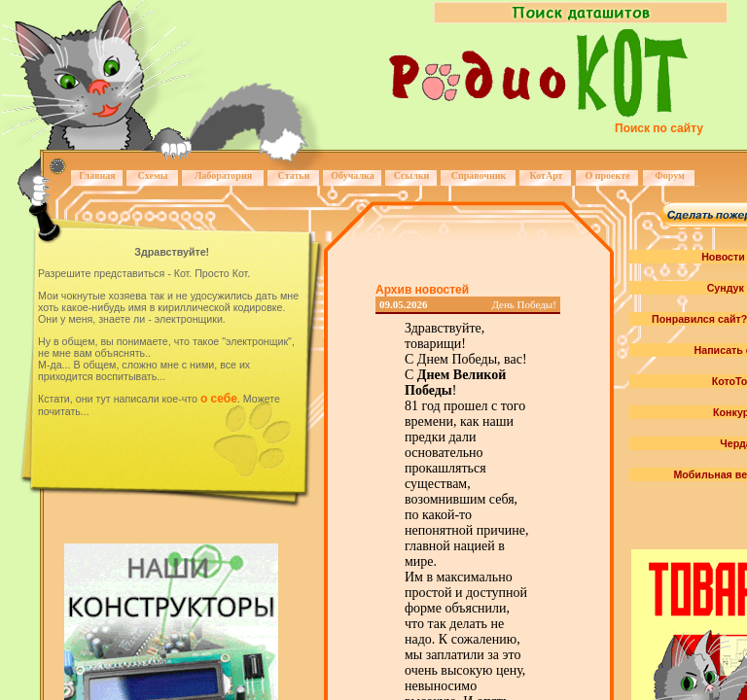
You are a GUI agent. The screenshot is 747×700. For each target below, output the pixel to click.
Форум (670, 175)
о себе (219, 399)
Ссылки (412, 175)
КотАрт (546, 175)
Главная (97, 175)
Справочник (479, 175)
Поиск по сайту (659, 128)
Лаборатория (223, 175)
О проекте (607, 175)
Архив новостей (422, 290)
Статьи (294, 175)
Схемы (152, 175)
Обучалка (352, 175)
